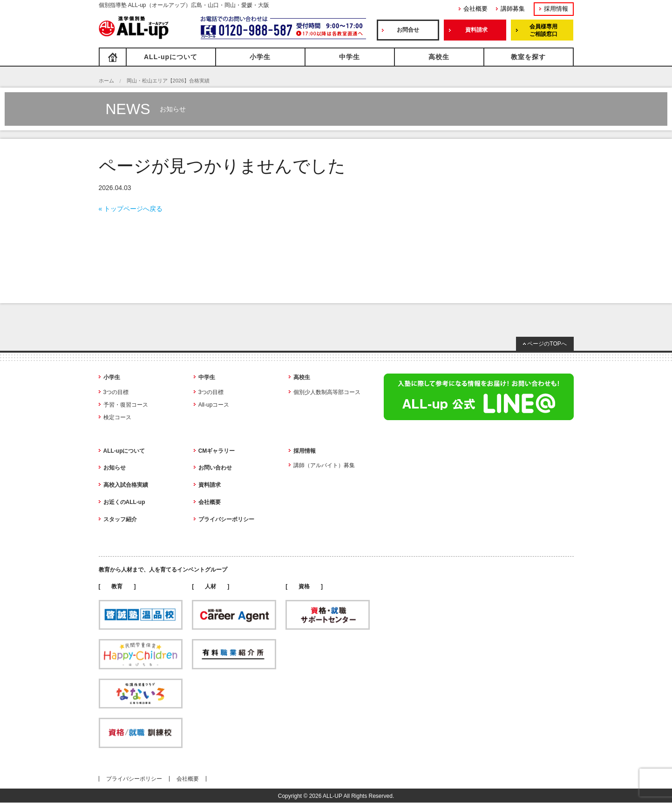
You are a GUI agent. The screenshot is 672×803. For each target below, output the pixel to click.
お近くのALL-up (124, 502)
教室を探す (528, 57)
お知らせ (115, 468)
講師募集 (513, 9)
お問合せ (408, 30)
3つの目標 (116, 392)
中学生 (350, 57)
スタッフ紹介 (120, 519)
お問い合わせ (215, 468)
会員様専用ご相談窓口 (543, 30)
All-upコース (214, 405)
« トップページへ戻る (131, 209)
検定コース (117, 417)
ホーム (106, 81)
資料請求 (476, 30)
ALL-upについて (171, 57)
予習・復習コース (126, 405)
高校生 (439, 57)
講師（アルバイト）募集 (324, 465)
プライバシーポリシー (226, 519)
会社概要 (475, 9)
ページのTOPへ (547, 344)
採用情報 (556, 9)
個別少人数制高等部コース (327, 392)
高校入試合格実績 (126, 485)
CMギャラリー (217, 451)
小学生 (260, 57)
